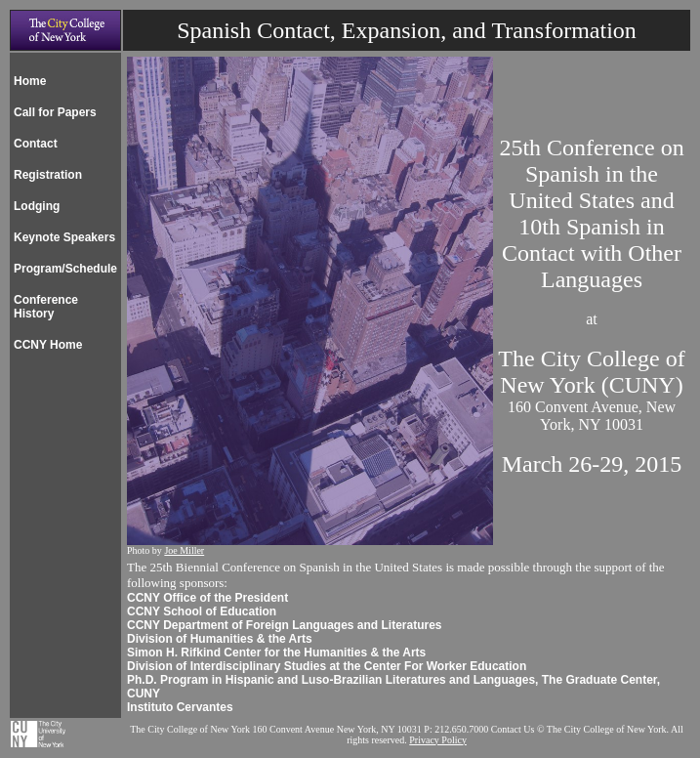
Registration (48, 175)
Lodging (37, 206)
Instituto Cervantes (180, 707)
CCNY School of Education (202, 611)
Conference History (46, 307)
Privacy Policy (438, 740)
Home (30, 81)
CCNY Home (48, 345)
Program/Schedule (65, 269)
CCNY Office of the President (207, 598)
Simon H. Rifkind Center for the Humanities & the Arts (276, 653)
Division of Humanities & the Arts (220, 639)
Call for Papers (55, 112)
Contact (36, 144)
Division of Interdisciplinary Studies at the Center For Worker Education (327, 666)
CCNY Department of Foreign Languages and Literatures (285, 625)
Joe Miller (184, 550)
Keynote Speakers (64, 237)
